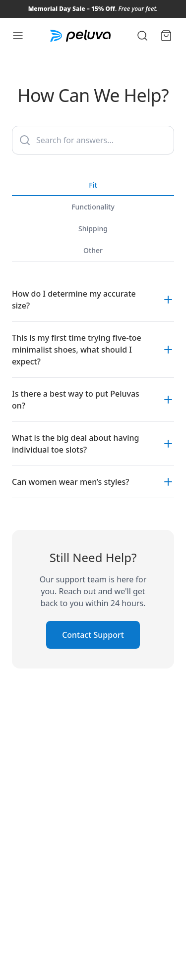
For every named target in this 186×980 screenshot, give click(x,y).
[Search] (142, 36)
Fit (93, 188)
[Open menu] (18, 36)
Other (93, 250)
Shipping (93, 229)
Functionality (93, 207)
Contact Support (93, 635)
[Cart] (166, 36)
